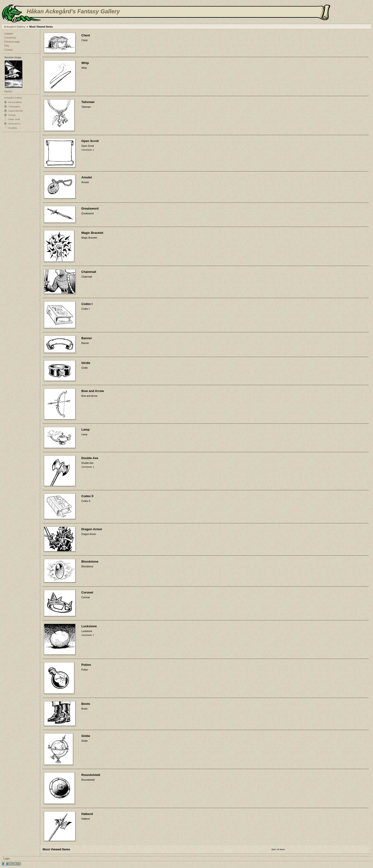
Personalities (15, 102)
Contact (8, 50)
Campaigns (14, 106)
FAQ (7, 46)
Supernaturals (16, 111)
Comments (10, 38)
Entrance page (12, 42)
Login (7, 859)
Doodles (13, 128)
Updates (9, 34)
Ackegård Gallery (15, 27)
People (12, 115)
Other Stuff (14, 119)
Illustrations (14, 124)
